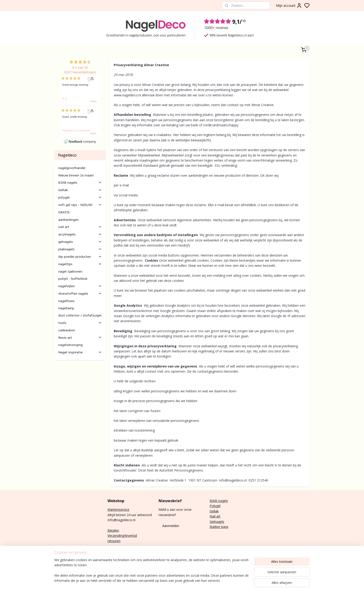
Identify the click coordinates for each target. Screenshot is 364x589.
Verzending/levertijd (122, 535)
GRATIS (64, 212)
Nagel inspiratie (80, 352)
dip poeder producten (80, 256)
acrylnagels (80, 234)
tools (80, 323)
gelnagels (80, 242)
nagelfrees (66, 301)
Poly (213, 506)
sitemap (247, 581)
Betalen (113, 530)
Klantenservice (118, 509)
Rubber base (219, 527)
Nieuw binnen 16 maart (76, 175)
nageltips (80, 264)
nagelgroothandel (72, 168)
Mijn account (289, 6)
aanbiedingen (68, 220)
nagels (223, 501)
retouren (114, 541)
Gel (212, 511)
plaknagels (80, 249)
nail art (80, 227)
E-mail (112, 551)
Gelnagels (217, 522)
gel (218, 506)
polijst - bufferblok (73, 278)
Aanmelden (171, 526)
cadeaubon (67, 330)
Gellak (80, 190)
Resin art (80, 337)
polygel (80, 197)
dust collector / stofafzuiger (80, 315)
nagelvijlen (80, 286)
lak (217, 511)
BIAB (213, 501)
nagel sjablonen (70, 271)
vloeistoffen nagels (80, 293)
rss (257, 581)
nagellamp (66, 308)
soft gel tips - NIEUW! (80, 205)
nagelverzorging (70, 345)
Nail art (215, 516)
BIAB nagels (80, 182)
